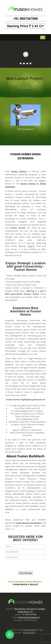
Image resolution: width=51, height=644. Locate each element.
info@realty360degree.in (29, 617)
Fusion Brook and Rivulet (28, 523)
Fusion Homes (19, 171)
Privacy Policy (29, 633)
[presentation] (24, 565)
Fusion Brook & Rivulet (26, 84)
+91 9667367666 (26, 19)
